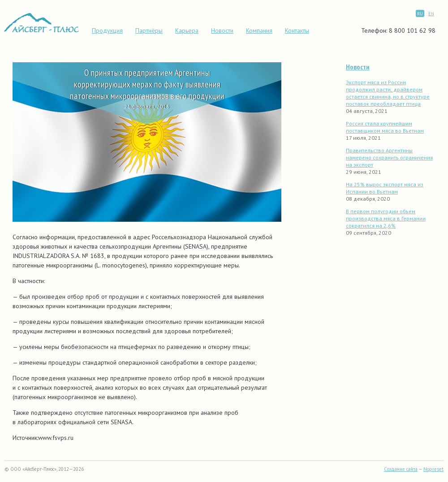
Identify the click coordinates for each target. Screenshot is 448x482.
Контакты (297, 30)
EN (431, 14)
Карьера (187, 30)
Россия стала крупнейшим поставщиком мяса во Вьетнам (385, 127)
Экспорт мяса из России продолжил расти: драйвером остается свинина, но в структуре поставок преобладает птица (388, 93)
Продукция (107, 30)
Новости (222, 30)
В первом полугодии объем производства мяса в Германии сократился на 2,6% (386, 218)
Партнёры (149, 30)
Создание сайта (401, 469)
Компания (259, 30)
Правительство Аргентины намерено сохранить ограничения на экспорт (389, 157)
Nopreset (433, 469)
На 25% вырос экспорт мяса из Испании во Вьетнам (385, 188)
